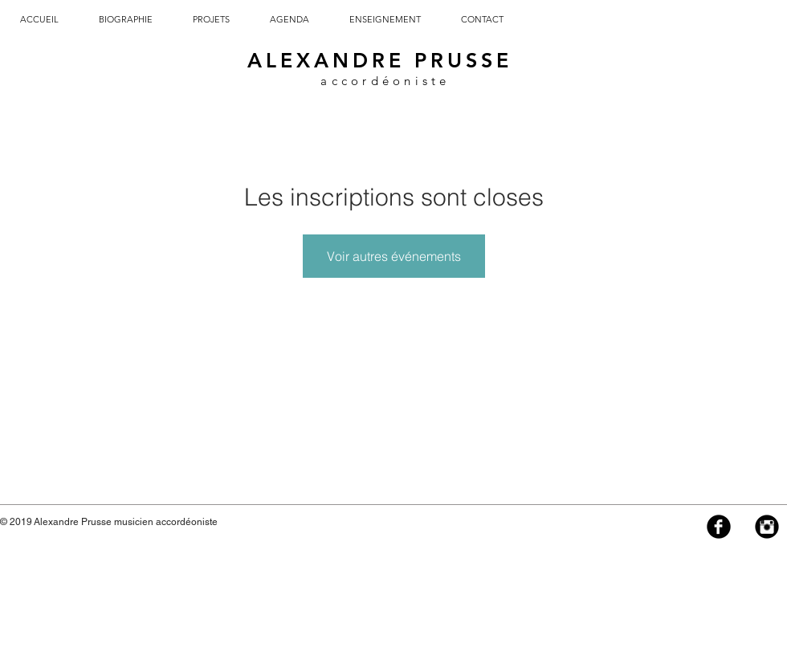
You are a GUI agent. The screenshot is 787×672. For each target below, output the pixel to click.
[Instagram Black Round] (767, 527)
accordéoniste (385, 81)
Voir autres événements (394, 256)
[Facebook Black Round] (719, 527)
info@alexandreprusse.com (280, 522)
